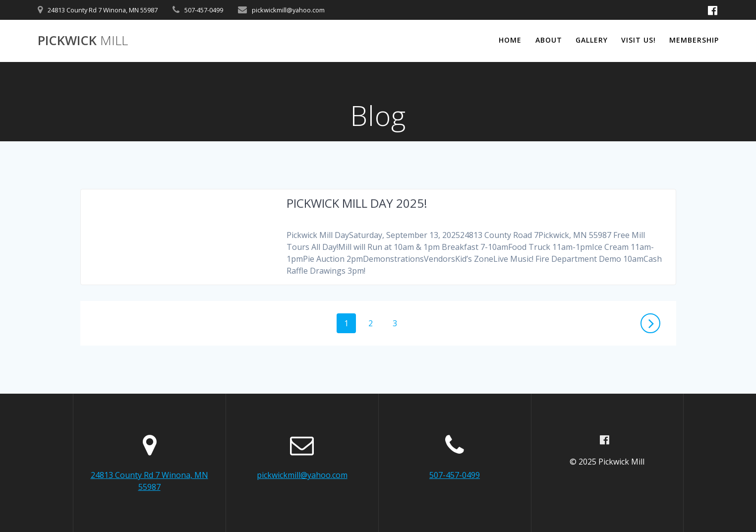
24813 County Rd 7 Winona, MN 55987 (103, 10)
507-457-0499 (204, 10)
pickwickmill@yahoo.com (288, 10)
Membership (694, 40)
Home (510, 40)
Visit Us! (639, 40)
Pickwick (83, 41)
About (549, 40)
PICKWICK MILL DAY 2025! (357, 203)
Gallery (592, 40)
